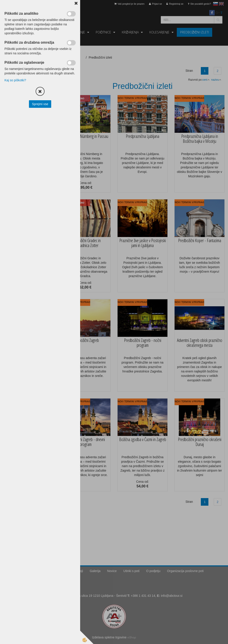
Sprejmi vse (40, 104)
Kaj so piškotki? (15, 80)
